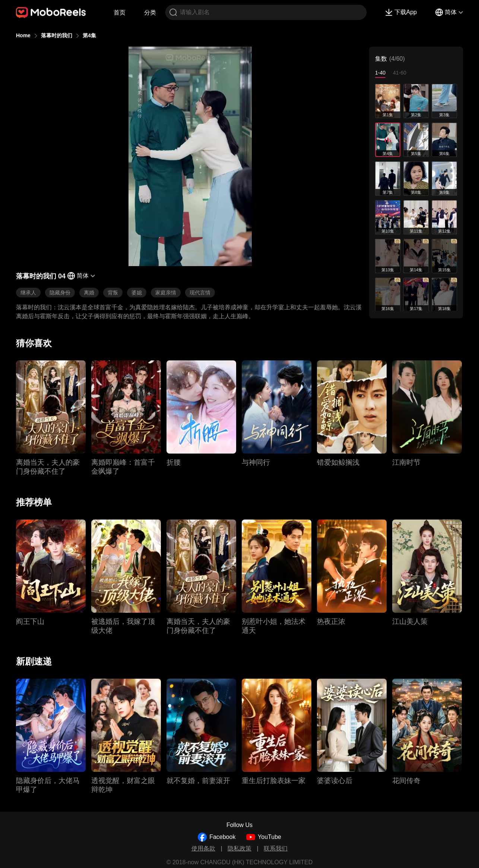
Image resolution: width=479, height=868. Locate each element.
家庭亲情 (166, 293)
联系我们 (276, 848)
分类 (150, 12)
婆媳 (137, 293)
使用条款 (203, 848)
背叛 (113, 293)
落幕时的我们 (57, 35)
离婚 (89, 293)
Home (23, 35)
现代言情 (200, 293)
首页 (120, 12)
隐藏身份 (60, 293)
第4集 (89, 35)
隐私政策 (239, 848)
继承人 (28, 293)
